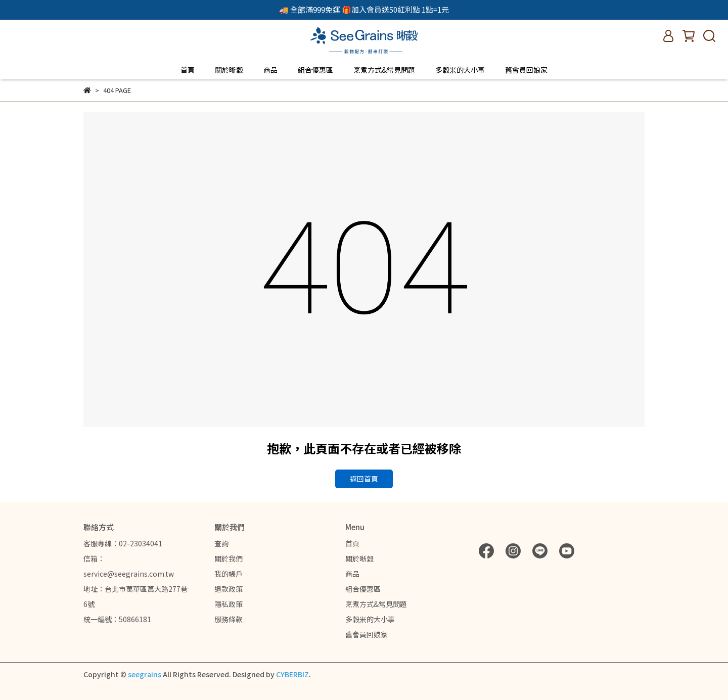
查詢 (221, 543)
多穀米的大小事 (460, 70)
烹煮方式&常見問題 (384, 70)
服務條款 (229, 619)
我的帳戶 (229, 574)
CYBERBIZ (292, 674)
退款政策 (229, 589)
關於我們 (229, 558)
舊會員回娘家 (526, 70)
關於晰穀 (229, 70)
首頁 (188, 70)
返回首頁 (364, 479)
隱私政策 (229, 604)
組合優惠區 (315, 70)
